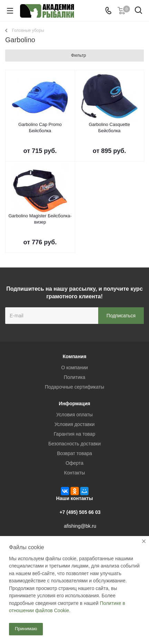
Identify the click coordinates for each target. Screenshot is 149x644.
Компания (74, 356)
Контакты (74, 473)
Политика (75, 377)
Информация (74, 403)
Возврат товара (74, 453)
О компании (74, 368)
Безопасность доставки (75, 444)
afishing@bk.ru (80, 526)
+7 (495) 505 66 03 (80, 512)
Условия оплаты (74, 415)
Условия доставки (74, 424)
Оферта (75, 463)
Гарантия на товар (75, 434)
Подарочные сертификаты (75, 387)
